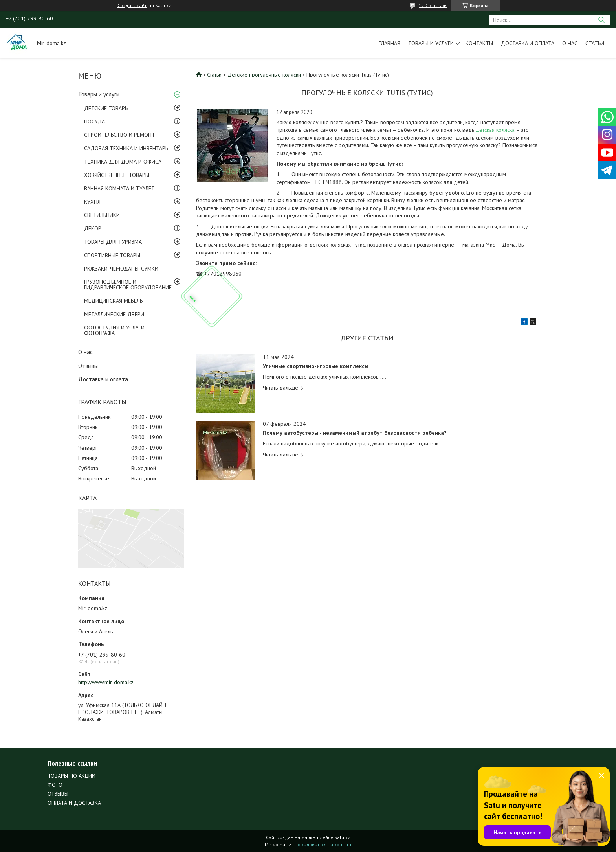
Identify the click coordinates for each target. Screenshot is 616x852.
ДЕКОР (93, 228)
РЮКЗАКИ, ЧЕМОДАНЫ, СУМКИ (121, 269)
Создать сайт (132, 6)
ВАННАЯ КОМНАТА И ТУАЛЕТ (119, 188)
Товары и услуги (431, 43)
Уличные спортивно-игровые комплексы (316, 366)
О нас (570, 43)
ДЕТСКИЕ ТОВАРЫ (106, 108)
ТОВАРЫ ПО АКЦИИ (71, 776)
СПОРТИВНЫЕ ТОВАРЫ (112, 255)
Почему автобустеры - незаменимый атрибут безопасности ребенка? (355, 433)
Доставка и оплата (528, 43)
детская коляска (496, 130)
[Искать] (601, 20)
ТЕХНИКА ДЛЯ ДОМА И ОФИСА (123, 162)
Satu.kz (342, 837)
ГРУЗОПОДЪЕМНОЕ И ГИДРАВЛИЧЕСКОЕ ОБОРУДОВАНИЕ (128, 285)
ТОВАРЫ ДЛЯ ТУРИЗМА (113, 242)
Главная (390, 43)
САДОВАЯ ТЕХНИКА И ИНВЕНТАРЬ (126, 148)
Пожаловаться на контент (323, 844)
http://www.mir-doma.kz (106, 682)
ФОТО (55, 785)
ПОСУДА (94, 121)
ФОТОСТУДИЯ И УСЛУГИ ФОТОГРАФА (114, 330)
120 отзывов (433, 5)
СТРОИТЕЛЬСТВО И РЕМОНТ (120, 135)
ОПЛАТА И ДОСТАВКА (74, 803)
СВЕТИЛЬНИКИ (102, 215)
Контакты (479, 43)
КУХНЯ (92, 202)
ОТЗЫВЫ (58, 794)
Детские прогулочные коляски (264, 75)
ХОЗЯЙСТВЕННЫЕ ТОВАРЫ (117, 175)
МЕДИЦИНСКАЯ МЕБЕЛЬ (113, 301)
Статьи (595, 43)
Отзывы (88, 366)
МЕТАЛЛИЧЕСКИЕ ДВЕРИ (114, 314)
